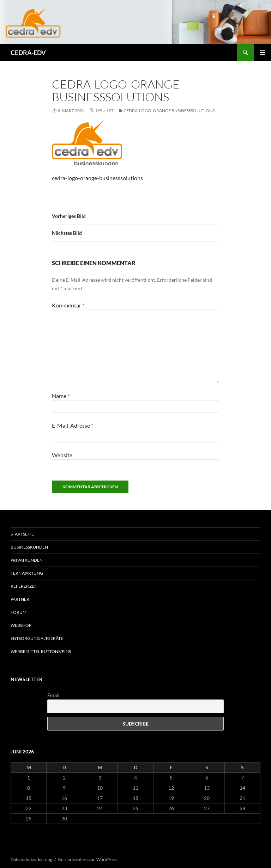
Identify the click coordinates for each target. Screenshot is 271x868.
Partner (20, 599)
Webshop (21, 625)
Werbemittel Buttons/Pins (41, 651)
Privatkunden (27, 560)
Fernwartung (27, 573)
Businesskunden (29, 547)
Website (62, 455)
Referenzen (24, 586)
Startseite (22, 534)
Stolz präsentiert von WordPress (87, 859)
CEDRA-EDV (28, 53)
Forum (19, 612)
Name (61, 396)
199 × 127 (104, 111)
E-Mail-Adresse (73, 425)
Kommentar (68, 305)
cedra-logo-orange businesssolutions (169, 111)
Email (53, 695)
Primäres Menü (263, 53)
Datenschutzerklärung (31, 859)
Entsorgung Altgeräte (37, 638)
